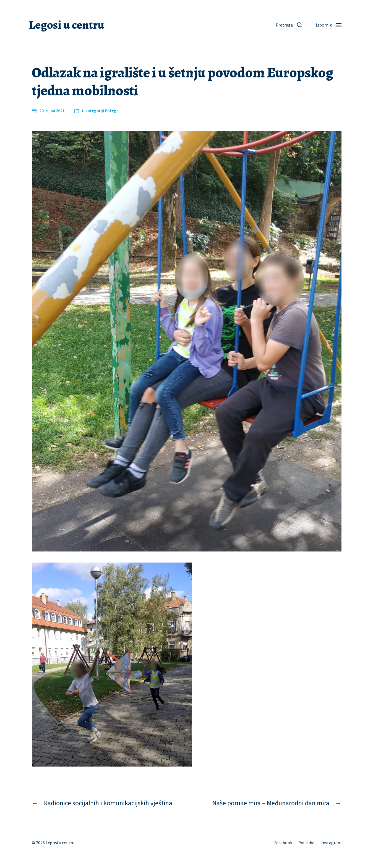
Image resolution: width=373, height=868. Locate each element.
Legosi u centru (67, 25)
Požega (112, 111)
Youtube (307, 843)
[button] (289, 25)
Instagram (331, 843)
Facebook (283, 843)
